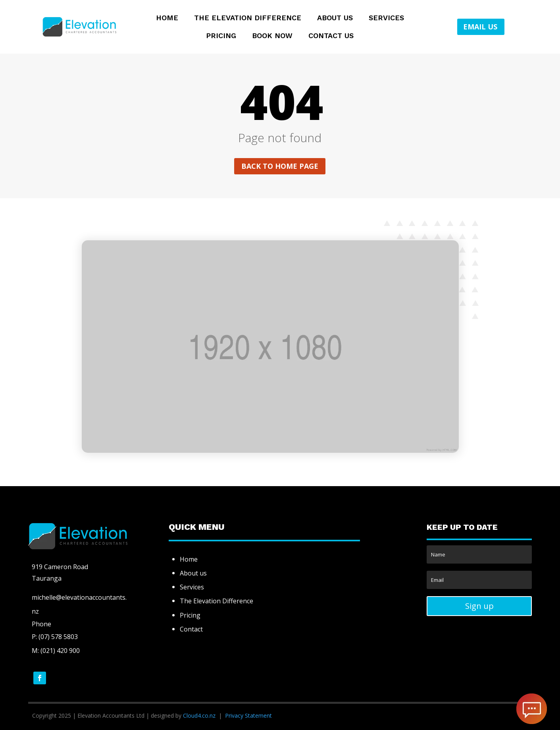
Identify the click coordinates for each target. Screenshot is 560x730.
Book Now (272, 36)
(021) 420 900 (60, 651)
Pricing (221, 36)
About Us (335, 18)
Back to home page (280, 166)
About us (193, 573)
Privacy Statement (248, 716)
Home (167, 18)
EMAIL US (480, 27)
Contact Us (331, 36)
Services (386, 18)
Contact (191, 629)
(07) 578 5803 (57, 637)
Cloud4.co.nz (199, 716)
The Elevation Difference (248, 18)
